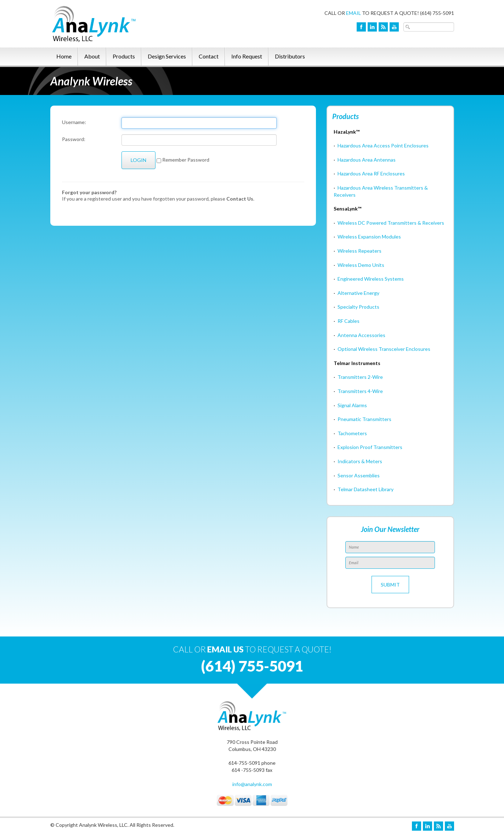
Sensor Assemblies (359, 475)
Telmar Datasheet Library (366, 489)
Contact (209, 56)
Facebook (361, 27)
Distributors (290, 56)
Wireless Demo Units (361, 265)
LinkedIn (372, 27)
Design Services (167, 56)
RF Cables (349, 321)
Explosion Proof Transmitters (370, 447)
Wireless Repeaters (359, 251)
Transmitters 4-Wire (360, 391)
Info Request (247, 56)
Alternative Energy (358, 293)
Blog (383, 27)
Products (124, 56)
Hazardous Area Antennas (367, 160)
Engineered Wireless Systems (371, 279)
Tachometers (352, 433)
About (92, 56)
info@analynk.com (252, 784)
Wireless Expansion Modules (369, 237)
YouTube (394, 27)
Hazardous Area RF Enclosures (371, 173)
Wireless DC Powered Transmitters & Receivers (391, 223)
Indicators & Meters (360, 461)
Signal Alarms (352, 405)
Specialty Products (358, 307)
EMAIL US (225, 649)
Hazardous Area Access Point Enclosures (383, 145)
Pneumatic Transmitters (364, 419)
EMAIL (353, 13)
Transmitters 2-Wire (360, 377)
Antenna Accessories (361, 335)
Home (64, 56)
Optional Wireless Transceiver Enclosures (384, 349)
